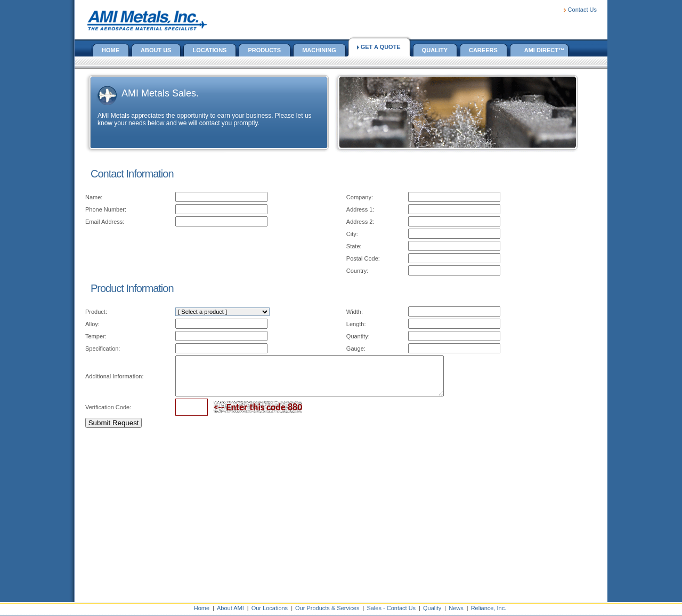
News (456, 608)
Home (202, 608)
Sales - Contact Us (391, 608)
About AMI (230, 608)
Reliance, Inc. (489, 608)
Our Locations (270, 608)
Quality (432, 608)
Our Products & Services (327, 608)
